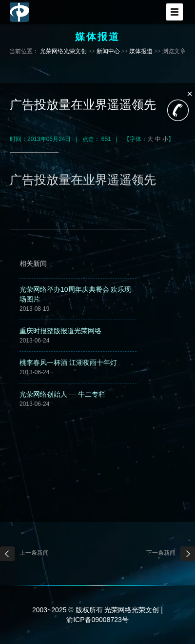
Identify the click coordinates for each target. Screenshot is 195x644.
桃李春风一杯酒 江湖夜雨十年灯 (68, 362)
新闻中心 (108, 51)
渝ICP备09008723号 (97, 620)
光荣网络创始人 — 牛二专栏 (62, 394)
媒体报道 (141, 51)
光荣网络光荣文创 (63, 51)
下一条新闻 (161, 553)
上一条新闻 (34, 553)
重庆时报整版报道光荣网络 (60, 331)
